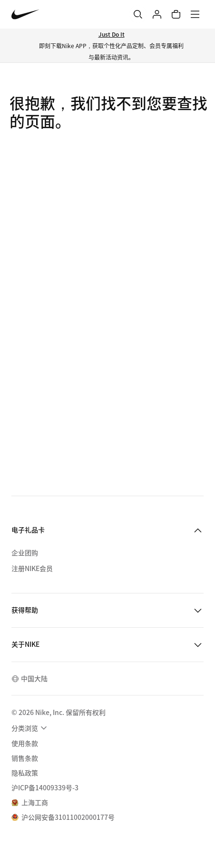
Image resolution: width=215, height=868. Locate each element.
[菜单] (195, 14)
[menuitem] (30, 728)
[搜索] (138, 14)
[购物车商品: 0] (176, 14)
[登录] (157, 14)
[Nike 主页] (25, 15)
